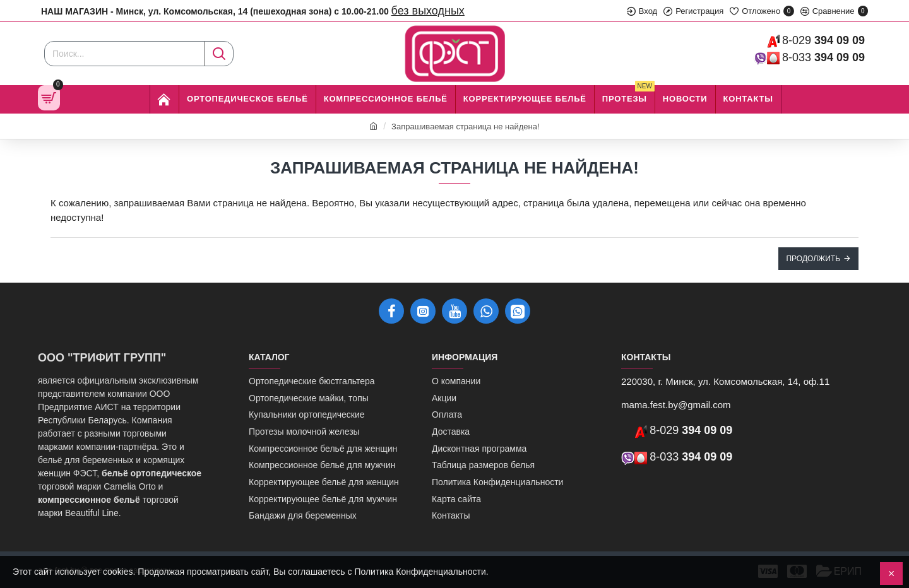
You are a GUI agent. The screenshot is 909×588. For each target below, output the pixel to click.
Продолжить (813, 259)
